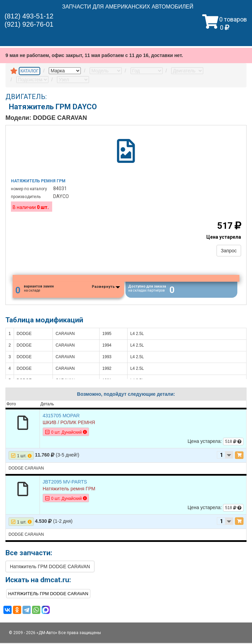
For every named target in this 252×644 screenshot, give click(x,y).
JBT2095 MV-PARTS (65, 483)
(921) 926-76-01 (29, 24)
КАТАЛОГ (29, 71)
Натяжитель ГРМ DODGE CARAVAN (50, 568)
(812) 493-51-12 (29, 16)
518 (233, 443)
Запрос (229, 251)
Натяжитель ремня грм (38, 181)
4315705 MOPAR (61, 417)
